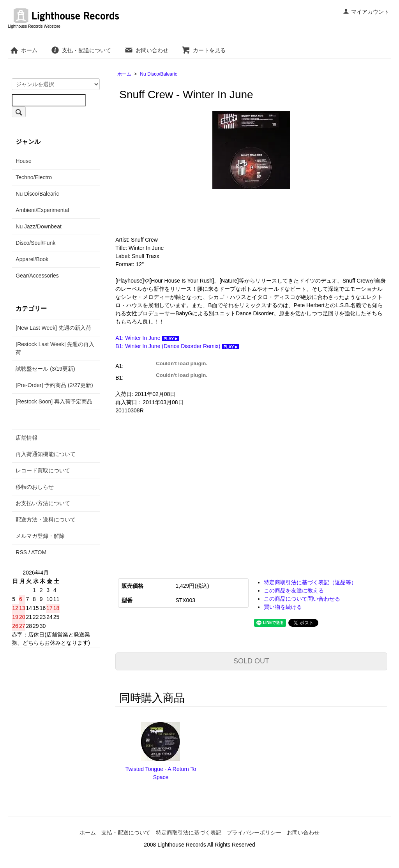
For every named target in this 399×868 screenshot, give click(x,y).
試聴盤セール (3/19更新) (45, 369)
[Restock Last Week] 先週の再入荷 (55, 348)
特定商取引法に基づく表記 (189, 833)
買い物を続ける (283, 607)
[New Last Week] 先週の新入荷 (53, 328)
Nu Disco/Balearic (158, 74)
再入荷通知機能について (46, 454)
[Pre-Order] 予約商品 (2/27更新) (54, 385)
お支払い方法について (43, 503)
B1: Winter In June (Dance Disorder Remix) (177, 346)
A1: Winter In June (147, 338)
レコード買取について (43, 470)
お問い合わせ (146, 50)
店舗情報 (26, 438)
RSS (21, 552)
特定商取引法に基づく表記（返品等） (310, 582)
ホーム (24, 50)
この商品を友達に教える (294, 590)
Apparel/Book (32, 259)
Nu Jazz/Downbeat (39, 226)
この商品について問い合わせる (302, 599)
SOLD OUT (251, 661)
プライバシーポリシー (254, 833)
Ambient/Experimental (42, 210)
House (23, 161)
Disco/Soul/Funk (35, 243)
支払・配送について (81, 50)
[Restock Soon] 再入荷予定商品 (54, 401)
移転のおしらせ (35, 487)
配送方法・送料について (46, 520)
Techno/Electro (34, 177)
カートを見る (204, 50)
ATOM (39, 552)
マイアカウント (366, 12)
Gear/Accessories (37, 276)
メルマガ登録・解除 (40, 536)
